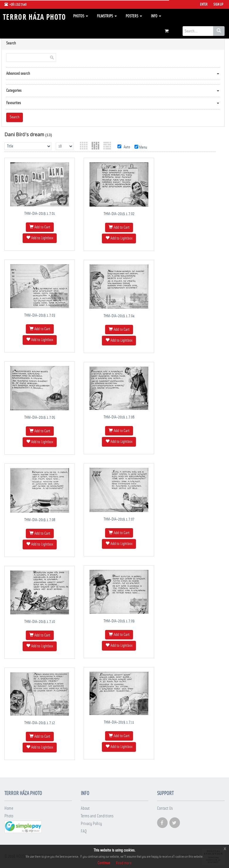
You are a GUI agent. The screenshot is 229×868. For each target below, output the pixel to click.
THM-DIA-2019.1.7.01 (40, 214)
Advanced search (18, 74)
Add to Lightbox (40, 238)
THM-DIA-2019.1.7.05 (40, 418)
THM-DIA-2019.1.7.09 (119, 621)
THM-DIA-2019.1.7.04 (119, 316)
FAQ (84, 831)
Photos (81, 16)
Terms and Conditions (97, 816)
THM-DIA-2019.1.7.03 (40, 315)
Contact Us (165, 808)
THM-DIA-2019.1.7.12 (40, 723)
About (85, 808)
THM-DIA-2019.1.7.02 (119, 214)
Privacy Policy (91, 824)
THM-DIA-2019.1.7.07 (119, 519)
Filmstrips (107, 16)
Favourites (14, 103)
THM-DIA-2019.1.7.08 (40, 520)
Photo (9, 816)
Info (156, 16)
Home (9, 808)
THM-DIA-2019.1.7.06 (119, 417)
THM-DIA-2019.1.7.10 (40, 622)
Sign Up (218, 4)
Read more (124, 863)
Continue (104, 863)
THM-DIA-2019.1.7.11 (119, 722)
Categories (14, 91)
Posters (134, 16)
